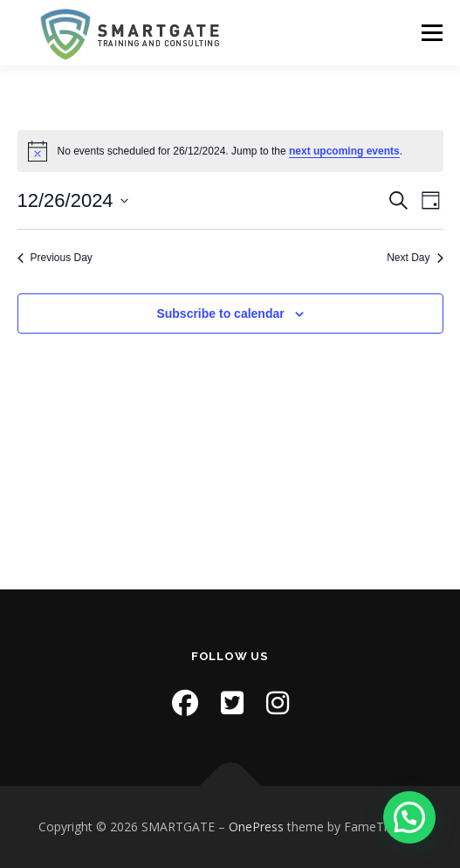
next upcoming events (344, 151)
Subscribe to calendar (220, 313)
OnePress (256, 827)
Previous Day (55, 258)
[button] (409, 817)
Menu (431, 33)
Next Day (415, 258)
